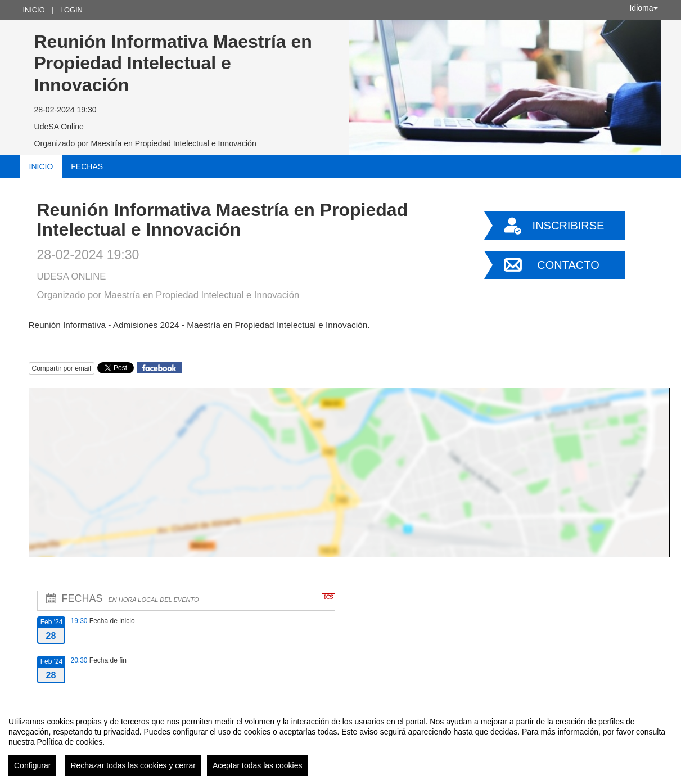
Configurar (32, 765)
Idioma (643, 8)
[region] (340, 742)
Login (71, 10)
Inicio (34, 10)
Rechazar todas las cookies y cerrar (133, 765)
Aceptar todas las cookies (258, 765)
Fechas (87, 166)
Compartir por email (62, 368)
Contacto (568, 265)
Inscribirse (569, 226)
